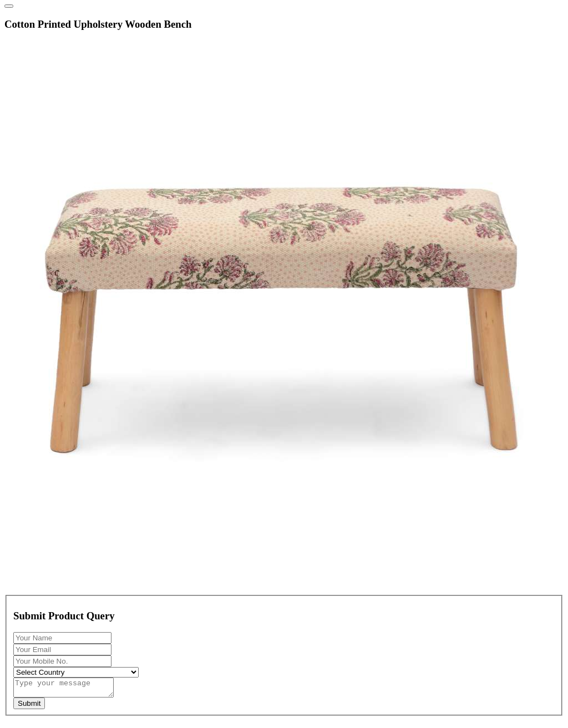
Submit (29, 707)
